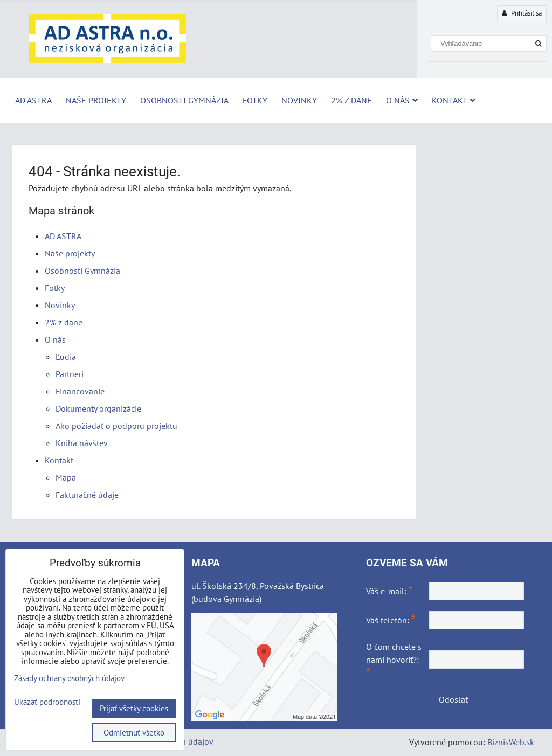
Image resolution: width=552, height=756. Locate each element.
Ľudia (66, 357)
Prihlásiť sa (522, 13)
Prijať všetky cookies (134, 708)
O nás (402, 100)
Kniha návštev (82, 443)
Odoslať (453, 699)
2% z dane (351, 100)
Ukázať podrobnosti (47, 702)
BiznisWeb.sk (511, 742)
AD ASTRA (33, 100)
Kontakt (454, 100)
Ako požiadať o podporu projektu (116, 426)
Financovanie (80, 391)
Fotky (255, 100)
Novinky (299, 100)
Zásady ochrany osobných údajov (69, 678)
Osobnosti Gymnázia (184, 100)
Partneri (70, 374)
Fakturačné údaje (87, 495)
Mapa (66, 477)
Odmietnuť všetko (134, 733)
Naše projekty (96, 100)
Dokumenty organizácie (98, 408)
